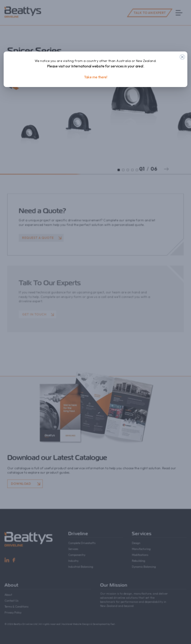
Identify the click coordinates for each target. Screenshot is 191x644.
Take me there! (96, 77)
